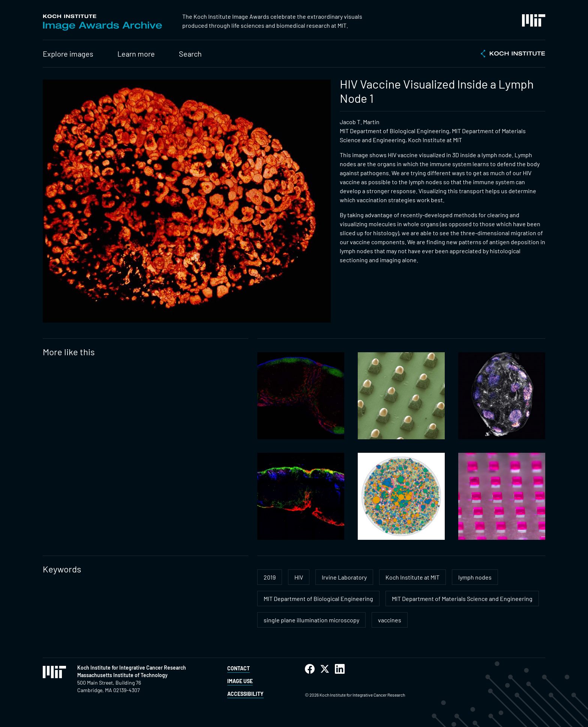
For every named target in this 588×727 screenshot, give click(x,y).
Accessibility (245, 694)
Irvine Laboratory (344, 577)
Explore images (68, 54)
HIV (299, 577)
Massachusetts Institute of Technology (122, 675)
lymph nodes (475, 577)
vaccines (390, 620)
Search (190, 54)
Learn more (136, 54)
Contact (238, 668)
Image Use (240, 681)
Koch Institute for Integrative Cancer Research (132, 668)
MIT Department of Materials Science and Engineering (462, 599)
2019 (270, 577)
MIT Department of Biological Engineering (318, 599)
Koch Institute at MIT (412, 577)
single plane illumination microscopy (311, 620)
